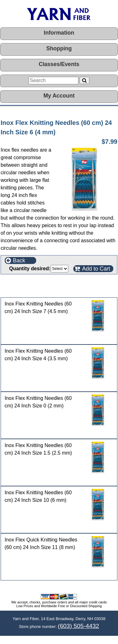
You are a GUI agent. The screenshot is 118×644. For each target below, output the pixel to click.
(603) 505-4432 (79, 626)
